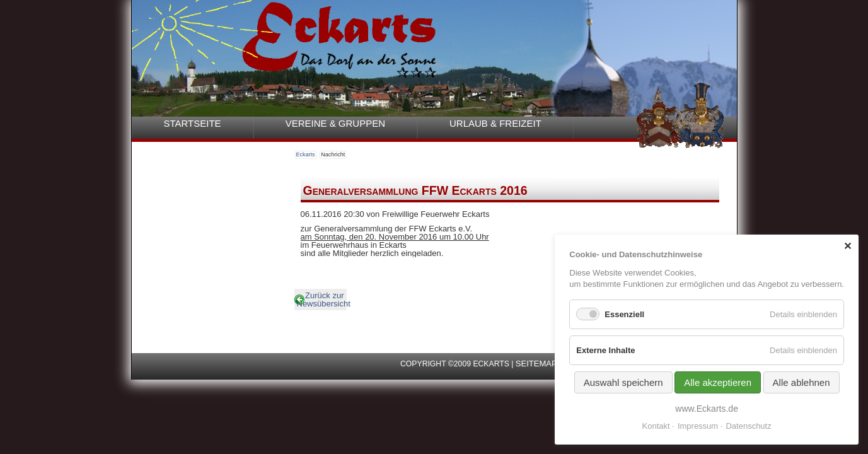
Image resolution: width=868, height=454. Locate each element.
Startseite (193, 123)
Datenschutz (748, 426)
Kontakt (656, 426)
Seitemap (536, 364)
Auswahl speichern (623, 382)
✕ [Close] (848, 246)
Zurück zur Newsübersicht (322, 300)
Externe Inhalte (605, 350)
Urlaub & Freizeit (495, 123)
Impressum (698, 426)
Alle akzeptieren (718, 382)
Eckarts (306, 154)
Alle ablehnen (801, 382)
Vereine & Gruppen (335, 123)
